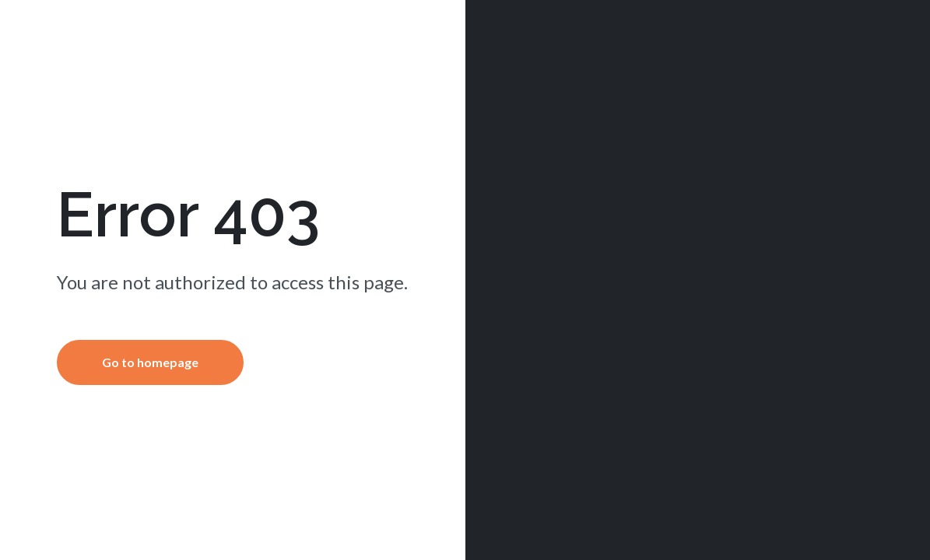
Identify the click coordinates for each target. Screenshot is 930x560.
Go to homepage (150, 362)
